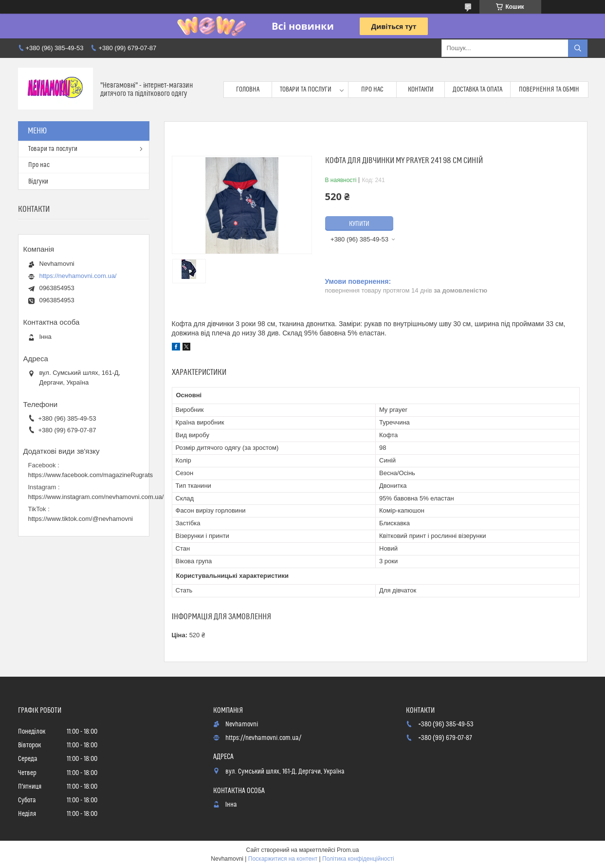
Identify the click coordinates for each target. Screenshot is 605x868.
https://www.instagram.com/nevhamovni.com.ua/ (96, 497)
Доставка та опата (477, 90)
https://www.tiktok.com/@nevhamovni (81, 519)
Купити (359, 224)
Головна (248, 90)
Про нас (372, 90)
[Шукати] (578, 48)
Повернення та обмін (549, 90)
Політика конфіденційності (358, 859)
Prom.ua (348, 850)
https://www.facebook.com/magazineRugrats (91, 475)
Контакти (421, 90)
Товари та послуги (306, 90)
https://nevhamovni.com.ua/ (78, 276)
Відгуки (38, 182)
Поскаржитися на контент (283, 859)
